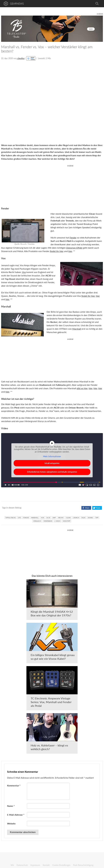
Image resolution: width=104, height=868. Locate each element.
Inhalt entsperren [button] (52, 463)
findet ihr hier (57, 251)
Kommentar (14, 785)
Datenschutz (22, 865)
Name (11, 806)
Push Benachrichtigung (83, 865)
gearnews (17, 4)
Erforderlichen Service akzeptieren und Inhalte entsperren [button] (52, 472)
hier (70, 251)
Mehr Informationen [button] (52, 456)
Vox (24, 272)
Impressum (35, 865)
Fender (73, 238)
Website (11, 823)
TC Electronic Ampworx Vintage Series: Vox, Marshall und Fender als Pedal (51, 702)
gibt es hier (82, 388)
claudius (21, 58)
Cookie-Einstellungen (61, 865)
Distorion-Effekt (74, 248)
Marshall (77, 329)
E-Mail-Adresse (16, 815)
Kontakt (46, 865)
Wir (12, 865)
